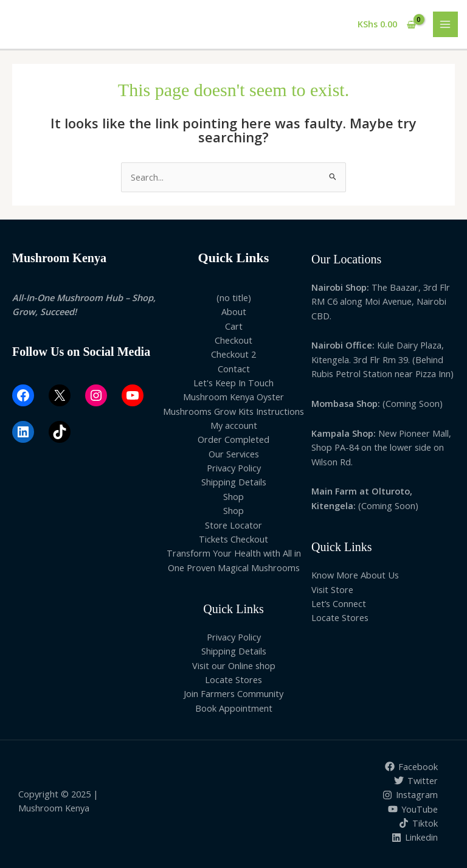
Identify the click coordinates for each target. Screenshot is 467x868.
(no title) (234, 297)
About (234, 311)
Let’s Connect (339, 603)
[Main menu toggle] (446, 24)
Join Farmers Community (233, 693)
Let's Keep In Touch (233, 383)
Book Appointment (234, 708)
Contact (234, 369)
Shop (233, 496)
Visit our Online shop (234, 665)
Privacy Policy (234, 468)
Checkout (233, 340)
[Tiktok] (418, 823)
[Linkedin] (415, 838)
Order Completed (233, 439)
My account (234, 425)
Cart (234, 326)
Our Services (234, 454)
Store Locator (233, 525)
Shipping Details (234, 482)
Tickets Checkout (233, 539)
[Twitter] (416, 780)
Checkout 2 (233, 354)
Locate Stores (233, 679)
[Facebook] (411, 766)
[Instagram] (410, 795)
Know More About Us (355, 575)
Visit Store (332, 589)
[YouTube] (413, 809)
